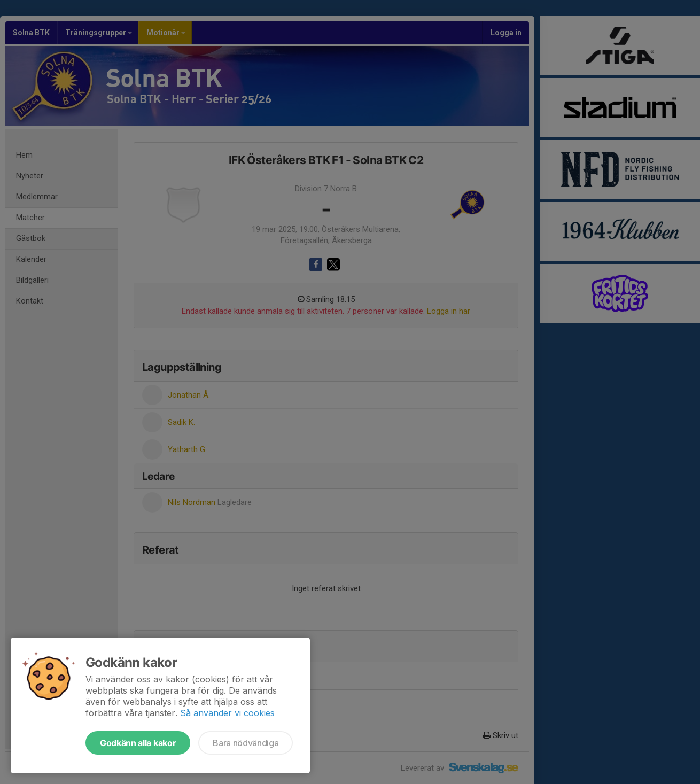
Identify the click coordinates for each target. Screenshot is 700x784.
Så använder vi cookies (227, 713)
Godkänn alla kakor (138, 743)
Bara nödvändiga (246, 743)
